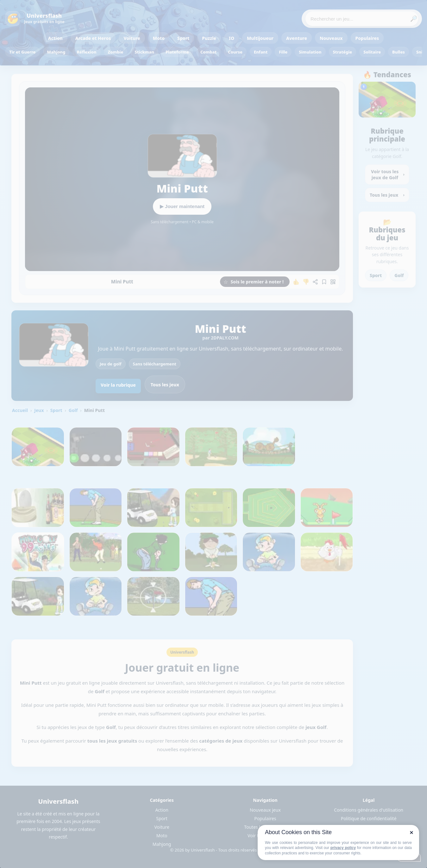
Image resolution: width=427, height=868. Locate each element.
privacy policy (343, 848)
